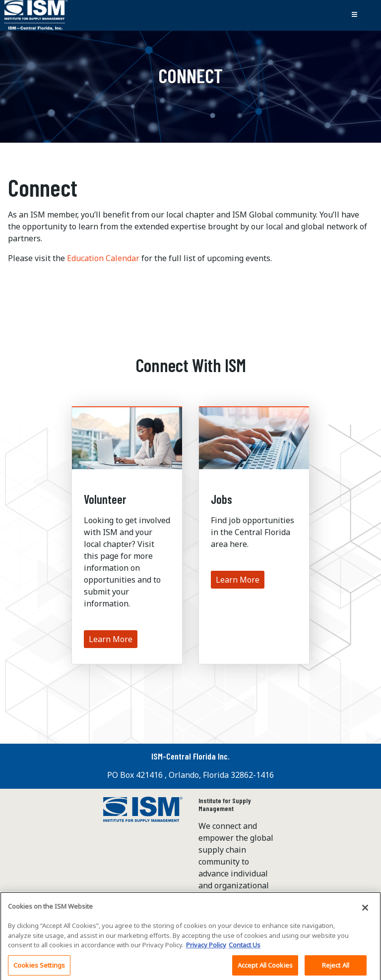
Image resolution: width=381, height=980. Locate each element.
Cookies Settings (39, 968)
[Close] (365, 910)
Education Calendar (103, 258)
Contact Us (245, 947)
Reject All (336, 968)
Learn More (111, 639)
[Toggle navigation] (354, 15)
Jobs (222, 499)
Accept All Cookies (265, 968)
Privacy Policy (206, 947)
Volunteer (105, 499)
